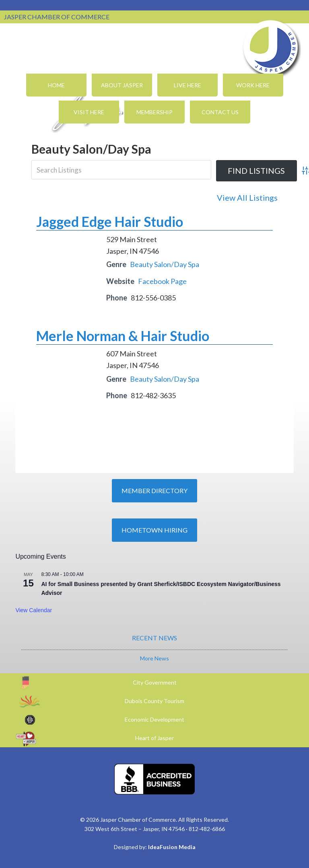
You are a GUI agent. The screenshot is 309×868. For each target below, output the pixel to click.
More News (154, 658)
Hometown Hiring (154, 530)
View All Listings (247, 197)
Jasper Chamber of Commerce (271, 47)
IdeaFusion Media (172, 847)
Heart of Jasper (154, 738)
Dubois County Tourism (154, 701)
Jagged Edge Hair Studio (110, 221)
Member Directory (154, 491)
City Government (155, 682)
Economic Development (154, 719)
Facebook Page (162, 281)
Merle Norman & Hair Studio (123, 336)
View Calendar (34, 610)
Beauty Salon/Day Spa (165, 264)
